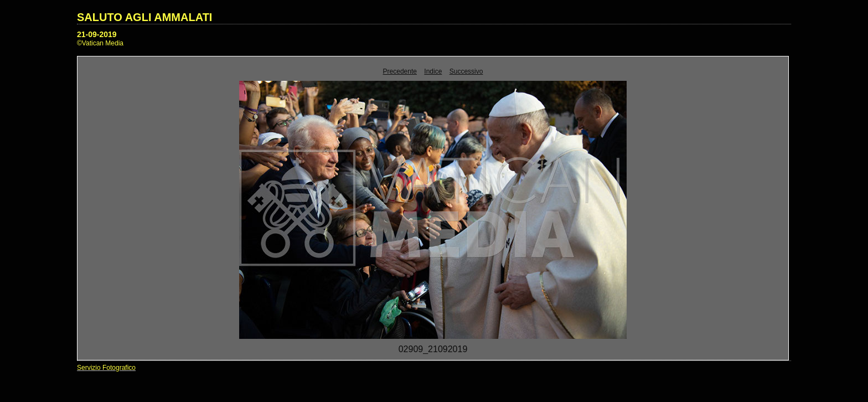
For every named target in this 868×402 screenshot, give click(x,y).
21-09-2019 (97, 34)
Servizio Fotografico (106, 368)
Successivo (466, 71)
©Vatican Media (100, 43)
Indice (433, 71)
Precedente (400, 71)
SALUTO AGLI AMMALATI (144, 17)
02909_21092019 (433, 349)
